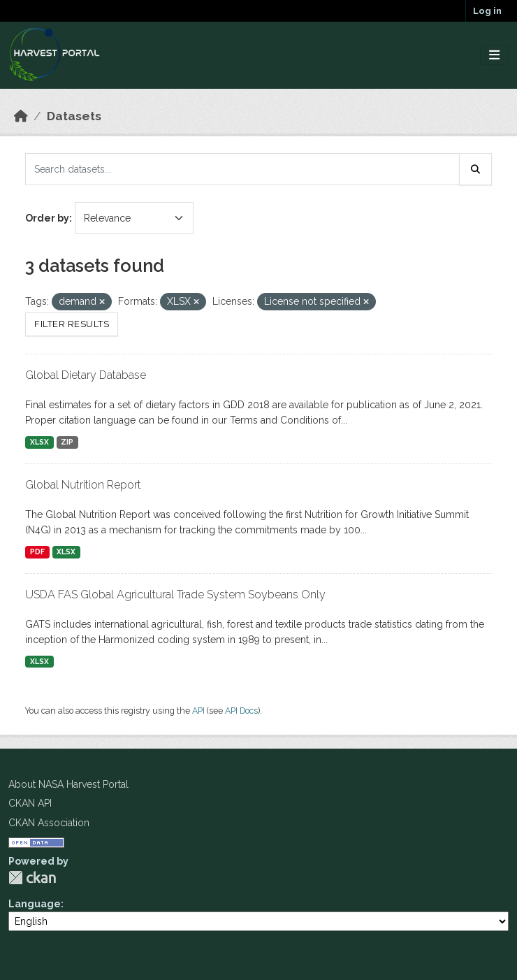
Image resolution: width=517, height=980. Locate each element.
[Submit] (476, 169)
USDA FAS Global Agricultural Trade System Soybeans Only (175, 595)
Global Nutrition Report (83, 485)
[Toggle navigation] (494, 56)
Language (35, 904)
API (198, 711)
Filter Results (72, 324)
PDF (37, 552)
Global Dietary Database (86, 375)
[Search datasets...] (242, 169)
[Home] (21, 116)
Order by (47, 218)
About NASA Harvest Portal (68, 784)
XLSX (39, 442)
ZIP (67, 442)
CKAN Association (49, 823)
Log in (487, 11)
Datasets (74, 116)
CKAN (32, 878)
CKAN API (30, 803)
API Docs (241, 711)
